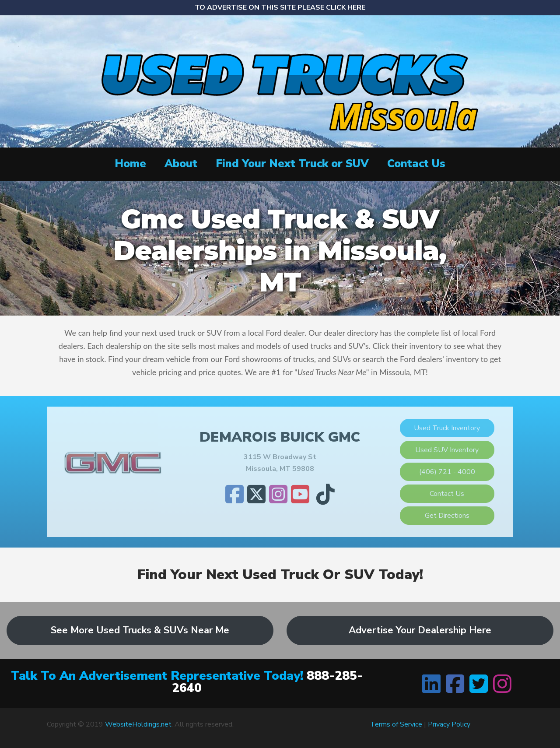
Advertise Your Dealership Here (420, 630)
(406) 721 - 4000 (447, 472)
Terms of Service (396, 724)
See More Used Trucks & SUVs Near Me (140, 630)
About (181, 164)
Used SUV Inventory (447, 450)
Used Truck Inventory (447, 428)
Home (130, 164)
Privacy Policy (449, 724)
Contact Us (416, 164)
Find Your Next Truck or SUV (292, 164)
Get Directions (447, 516)
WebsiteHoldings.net (138, 724)
